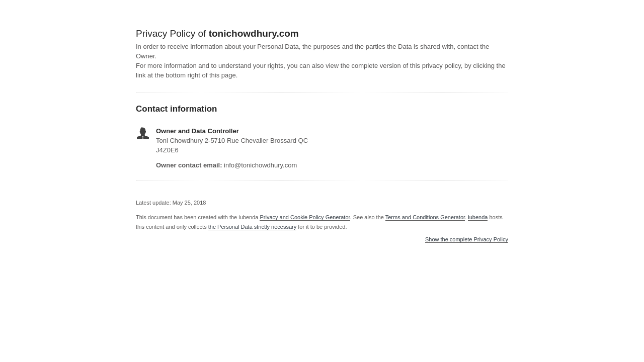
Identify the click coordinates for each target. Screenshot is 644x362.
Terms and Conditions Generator (425, 217)
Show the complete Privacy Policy (467, 240)
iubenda (478, 217)
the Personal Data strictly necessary (252, 227)
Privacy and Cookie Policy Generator (305, 217)
